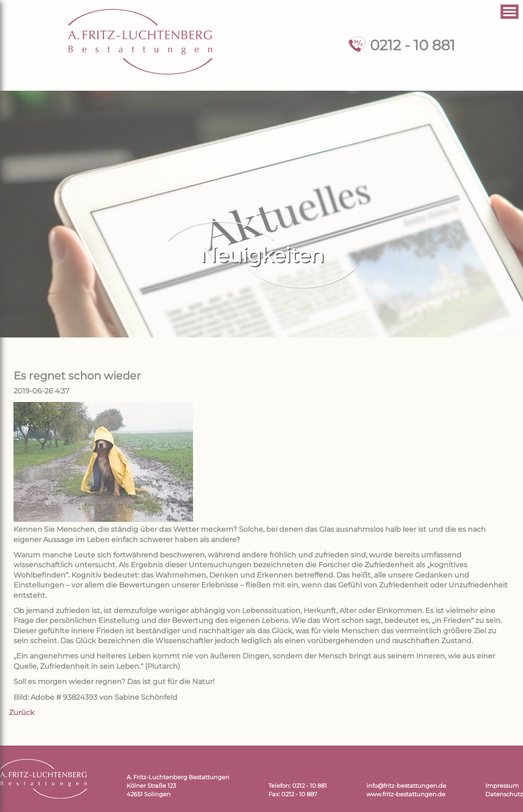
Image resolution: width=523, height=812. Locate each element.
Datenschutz (504, 794)
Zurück (22, 713)
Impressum (502, 786)
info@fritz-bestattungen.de (406, 786)
